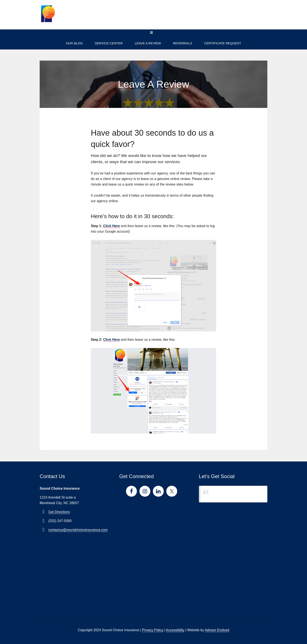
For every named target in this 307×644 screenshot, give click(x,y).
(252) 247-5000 (245, 17)
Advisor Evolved (217, 630)
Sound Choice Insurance (225, 494)
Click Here (112, 226)
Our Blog (74, 43)
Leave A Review (148, 43)
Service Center (109, 43)
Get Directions (59, 512)
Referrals (182, 43)
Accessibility (175, 630)
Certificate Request (223, 43)
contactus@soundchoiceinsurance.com (78, 530)
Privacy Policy (153, 630)
